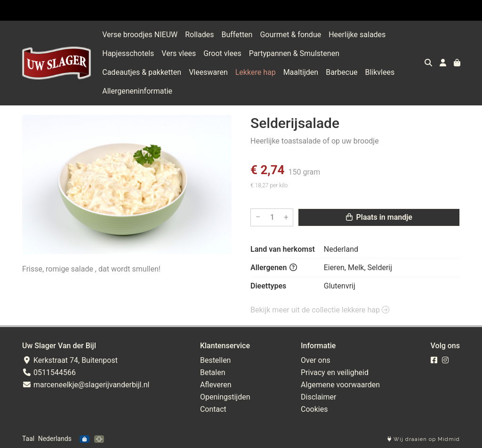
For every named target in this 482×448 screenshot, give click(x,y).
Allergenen (274, 268)
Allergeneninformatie (137, 91)
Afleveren (216, 385)
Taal (28, 439)
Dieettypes (268, 286)
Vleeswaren (208, 72)
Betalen (213, 372)
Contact (213, 409)
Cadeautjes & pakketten (142, 72)
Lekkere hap (256, 72)
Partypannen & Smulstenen (294, 53)
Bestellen (216, 360)
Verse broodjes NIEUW (140, 35)
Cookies (314, 409)
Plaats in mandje (379, 217)
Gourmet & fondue (290, 35)
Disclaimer (318, 397)
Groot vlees (222, 53)
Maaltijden (301, 72)
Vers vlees (179, 53)
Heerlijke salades (357, 35)
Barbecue (341, 72)
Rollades (199, 35)
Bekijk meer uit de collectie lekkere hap (320, 310)
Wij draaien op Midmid (424, 439)
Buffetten (237, 35)
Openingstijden (225, 397)
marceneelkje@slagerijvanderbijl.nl (86, 385)
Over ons (316, 360)
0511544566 (49, 372)
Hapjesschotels (128, 53)
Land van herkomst (283, 249)
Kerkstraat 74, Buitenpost (70, 360)
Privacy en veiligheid (335, 372)
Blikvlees (380, 72)
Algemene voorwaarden (340, 385)
